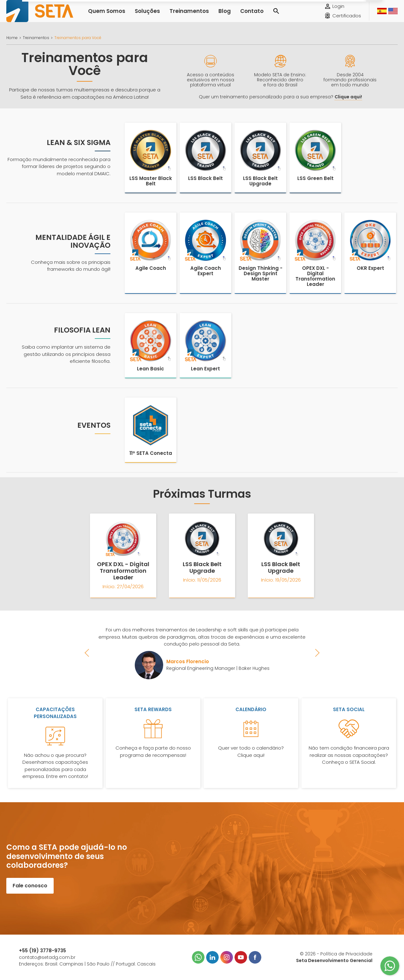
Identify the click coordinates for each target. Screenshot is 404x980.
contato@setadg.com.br (47, 957)
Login (338, 11)
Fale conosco (30, 886)
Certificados (347, 20)
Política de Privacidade (346, 954)
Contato (232, 16)
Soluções (140, 16)
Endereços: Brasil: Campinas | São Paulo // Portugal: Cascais (87, 964)
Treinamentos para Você (78, 38)
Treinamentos (177, 16)
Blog (207, 16)
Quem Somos (104, 16)
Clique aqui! (348, 97)
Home (12, 38)
